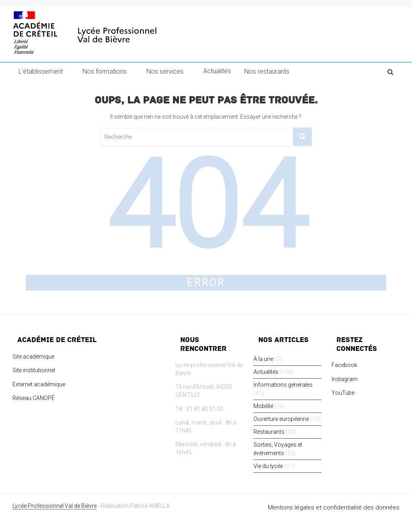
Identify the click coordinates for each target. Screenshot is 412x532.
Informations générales (283, 385)
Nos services (165, 71)
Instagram (345, 379)
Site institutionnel (34, 370)
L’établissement (41, 71)
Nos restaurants (267, 71)
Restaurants (269, 432)
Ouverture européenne (281, 419)
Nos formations (105, 71)
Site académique (33, 357)
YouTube (343, 393)
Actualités (217, 71)
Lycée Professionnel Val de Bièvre (55, 506)
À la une (263, 359)
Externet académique (39, 384)
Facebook (344, 365)
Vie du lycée (268, 466)
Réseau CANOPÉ (34, 398)
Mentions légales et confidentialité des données (334, 507)
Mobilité (263, 406)
